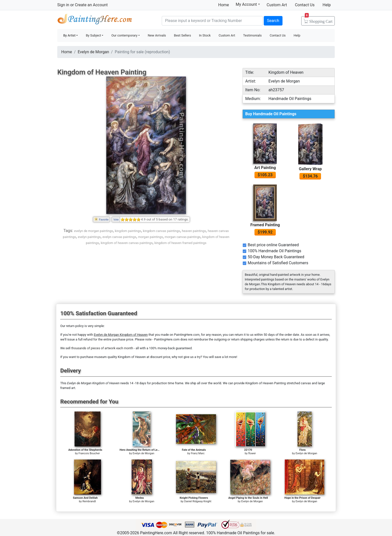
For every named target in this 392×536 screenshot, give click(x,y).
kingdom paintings (128, 231)
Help (327, 5)
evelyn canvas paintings (119, 237)
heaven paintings (194, 231)
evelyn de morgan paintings (93, 231)
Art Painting (265, 168)
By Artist (69, 35)
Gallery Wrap (310, 169)
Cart (319, 20)
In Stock (205, 35)
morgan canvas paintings (183, 237)
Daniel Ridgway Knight (198, 501)
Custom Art (277, 5)
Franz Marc (198, 453)
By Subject (93, 35)
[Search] (212, 21)
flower (252, 453)
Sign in (63, 5)
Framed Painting (265, 225)
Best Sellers (182, 35)
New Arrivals (157, 35)
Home (224, 5)
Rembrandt (89, 501)
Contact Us (305, 5)
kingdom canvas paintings (162, 231)
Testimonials (252, 35)
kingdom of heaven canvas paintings (127, 243)
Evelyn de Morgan (93, 52)
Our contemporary (124, 35)
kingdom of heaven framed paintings (180, 243)
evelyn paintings (89, 237)
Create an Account (91, 5)
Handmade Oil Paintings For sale (95, 20)
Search (273, 21)
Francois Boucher (89, 453)
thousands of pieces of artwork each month (102, 348)
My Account (248, 4)
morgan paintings (150, 237)
